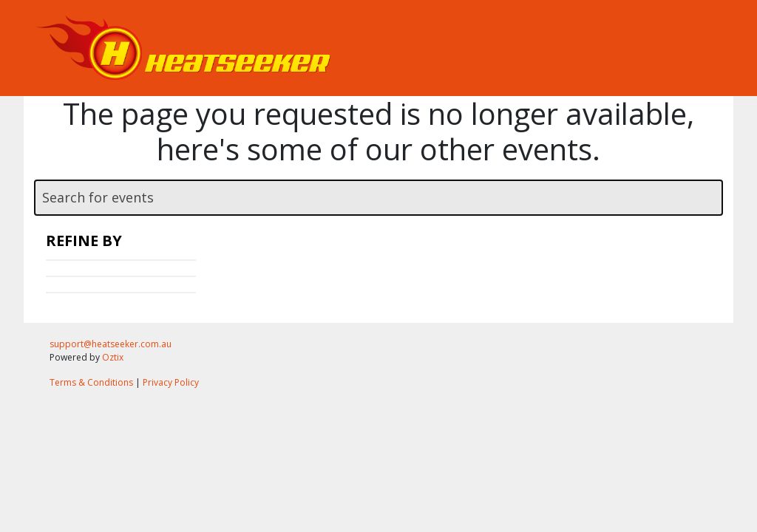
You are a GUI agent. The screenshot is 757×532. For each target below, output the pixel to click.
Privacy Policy (171, 382)
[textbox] (378, 198)
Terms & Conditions (91, 382)
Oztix (113, 357)
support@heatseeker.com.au (111, 344)
